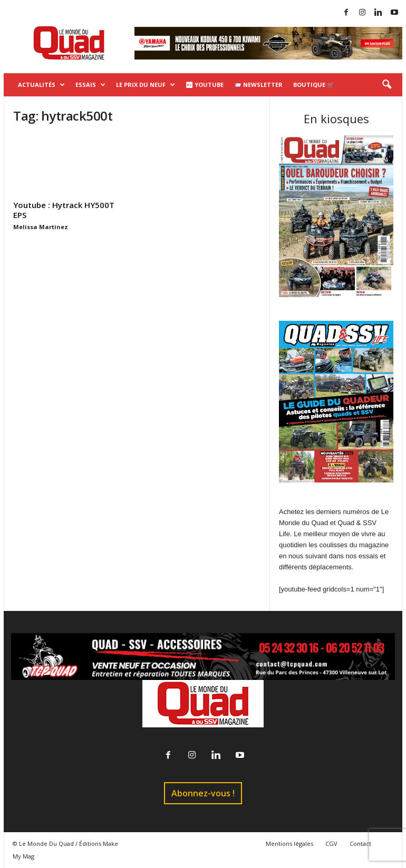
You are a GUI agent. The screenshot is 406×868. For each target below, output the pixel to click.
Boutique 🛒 (314, 85)
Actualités (41, 85)
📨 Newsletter (258, 85)
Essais (90, 85)
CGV (331, 844)
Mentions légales (289, 844)
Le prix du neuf (146, 85)
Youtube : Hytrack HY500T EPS (64, 210)
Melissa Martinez (41, 227)
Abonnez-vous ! (203, 793)
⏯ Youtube (205, 85)
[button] (386, 85)
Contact (360, 844)
